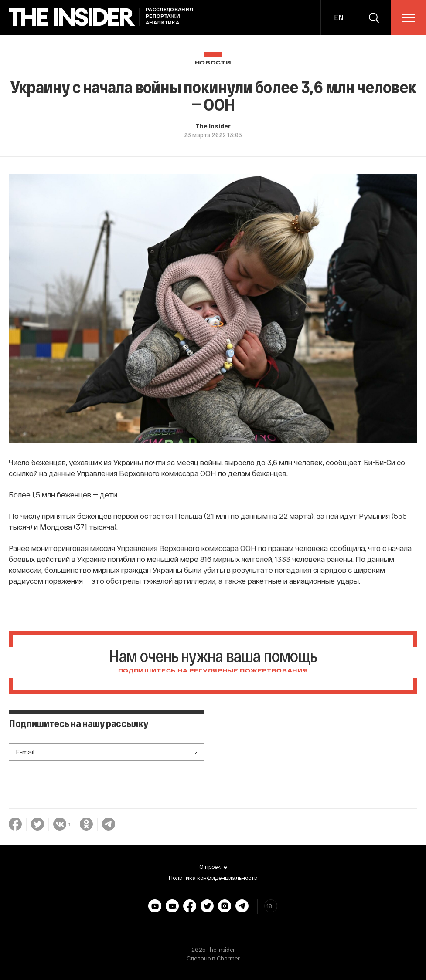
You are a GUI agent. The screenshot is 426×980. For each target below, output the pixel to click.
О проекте (213, 867)
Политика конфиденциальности (213, 878)
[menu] (409, 18)
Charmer (228, 958)
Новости (213, 63)
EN (339, 17)
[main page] (72, 17)
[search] (374, 17)
